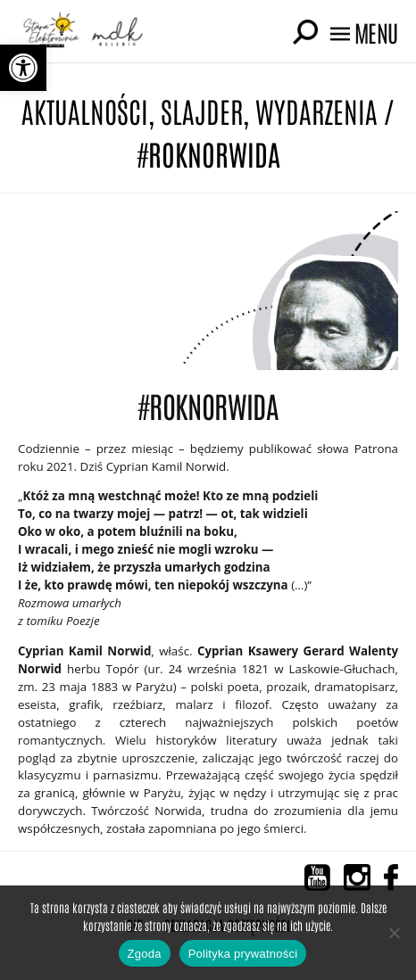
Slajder (202, 110)
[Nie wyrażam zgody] (394, 933)
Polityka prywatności (243, 954)
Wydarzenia (316, 110)
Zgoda (145, 954)
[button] (23, 68)
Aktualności (85, 110)
